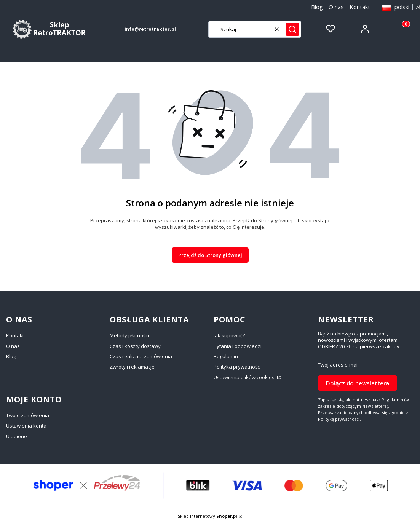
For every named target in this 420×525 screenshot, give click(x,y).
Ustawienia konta (26, 426)
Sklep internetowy (208, 516)
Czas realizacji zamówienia (141, 356)
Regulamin (226, 356)
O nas (336, 7)
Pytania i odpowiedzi (238, 346)
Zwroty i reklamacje (132, 367)
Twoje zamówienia (28, 415)
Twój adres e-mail (338, 365)
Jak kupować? (229, 335)
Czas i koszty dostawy (135, 346)
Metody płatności (129, 335)
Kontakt (360, 7)
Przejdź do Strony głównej (210, 255)
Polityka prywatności (237, 367)
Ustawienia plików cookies (245, 377)
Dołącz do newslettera (358, 383)
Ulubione (17, 436)
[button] (292, 29)
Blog (317, 7)
